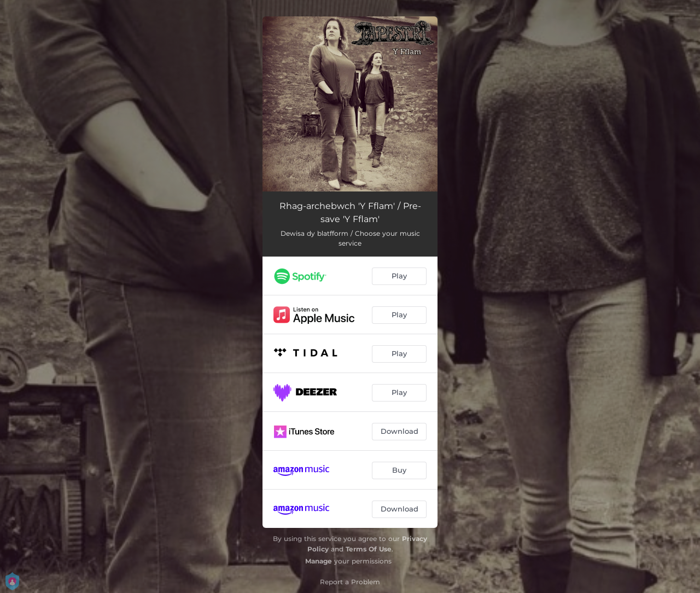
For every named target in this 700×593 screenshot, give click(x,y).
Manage (319, 561)
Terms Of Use (369, 549)
